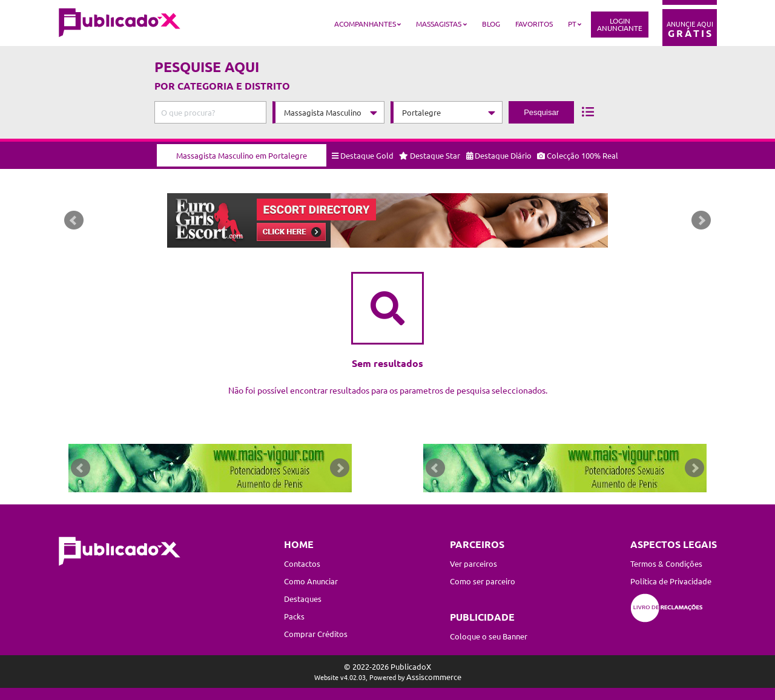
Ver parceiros (473, 563)
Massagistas (439, 24)
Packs (294, 616)
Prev (74, 220)
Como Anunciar (311, 581)
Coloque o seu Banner (489, 636)
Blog (491, 24)
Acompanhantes (365, 24)
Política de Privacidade (671, 581)
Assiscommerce (434, 677)
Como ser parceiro (483, 581)
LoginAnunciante (620, 24)
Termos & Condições (666, 563)
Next (701, 220)
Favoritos (534, 24)
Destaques (303, 599)
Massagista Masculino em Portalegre (242, 155)
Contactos (302, 563)
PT (572, 24)
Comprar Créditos (316, 634)
